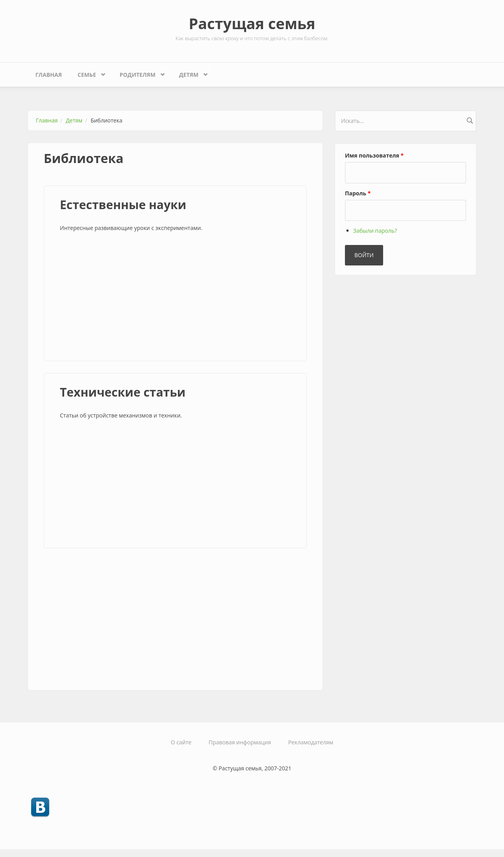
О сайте (181, 742)
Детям (191, 73)
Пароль (358, 193)
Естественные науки (123, 205)
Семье (89, 73)
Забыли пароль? (375, 231)
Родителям (140, 73)
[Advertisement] (175, 298)
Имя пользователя (374, 155)
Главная (49, 75)
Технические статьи (123, 392)
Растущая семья (252, 23)
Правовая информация (240, 742)
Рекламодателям (311, 742)
